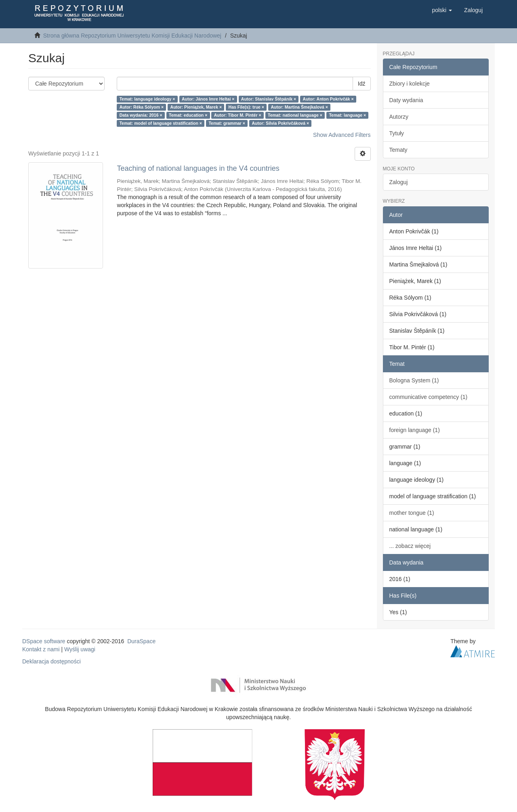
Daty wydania (406, 100)
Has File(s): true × (246, 107)
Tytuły (397, 133)
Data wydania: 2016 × (141, 115)
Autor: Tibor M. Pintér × (238, 115)
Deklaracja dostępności (51, 661)
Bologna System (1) (414, 380)
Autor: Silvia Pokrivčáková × (281, 123)
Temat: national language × (295, 115)
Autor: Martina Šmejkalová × (299, 107)
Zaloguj (399, 182)
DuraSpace (141, 641)
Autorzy (399, 117)
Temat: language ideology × (147, 99)
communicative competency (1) (429, 397)
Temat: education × (188, 115)
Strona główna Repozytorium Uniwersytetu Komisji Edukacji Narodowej (132, 36)
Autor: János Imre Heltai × (208, 99)
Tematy (398, 150)
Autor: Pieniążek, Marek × (196, 107)
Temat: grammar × (227, 123)
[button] (442, 10)
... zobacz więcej (410, 546)
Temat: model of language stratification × (161, 123)
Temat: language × (347, 115)
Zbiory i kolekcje (410, 84)
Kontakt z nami (41, 649)
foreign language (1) (415, 430)
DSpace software (44, 641)
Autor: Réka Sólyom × (142, 107)
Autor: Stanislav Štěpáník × (269, 99)
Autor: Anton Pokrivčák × (328, 99)
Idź (362, 84)
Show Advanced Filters (342, 135)
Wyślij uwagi (80, 649)
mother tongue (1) (412, 513)
